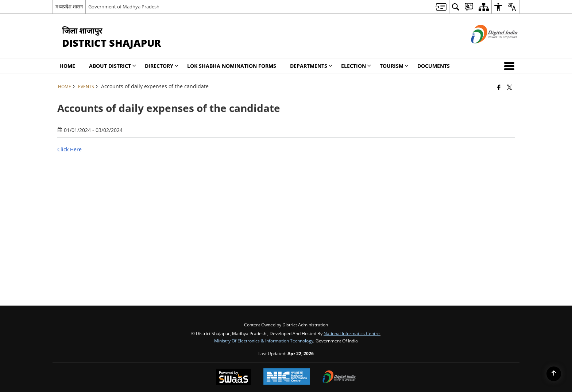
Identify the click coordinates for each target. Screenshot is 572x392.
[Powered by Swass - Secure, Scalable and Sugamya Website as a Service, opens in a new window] (234, 377)
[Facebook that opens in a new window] (499, 87)
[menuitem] (440, 7)
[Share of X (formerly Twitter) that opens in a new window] (509, 87)
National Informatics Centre (352, 333)
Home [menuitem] (67, 66)
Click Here (69, 149)
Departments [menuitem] (311, 66)
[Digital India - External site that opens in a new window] (485, 49)
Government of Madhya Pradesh (124, 7)
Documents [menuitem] (434, 66)
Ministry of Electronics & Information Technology (264, 341)
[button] (511, 66)
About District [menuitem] (113, 66)
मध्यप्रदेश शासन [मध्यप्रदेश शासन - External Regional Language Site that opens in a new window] (69, 7)
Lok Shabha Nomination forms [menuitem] (232, 66)
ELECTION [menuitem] (356, 66)
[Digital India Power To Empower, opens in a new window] (339, 377)
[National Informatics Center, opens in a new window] (287, 377)
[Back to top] (554, 374)
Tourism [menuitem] (394, 66)
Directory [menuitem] (162, 66)
